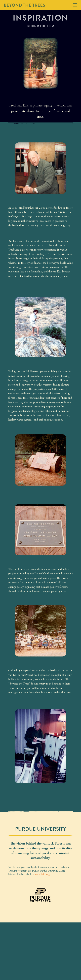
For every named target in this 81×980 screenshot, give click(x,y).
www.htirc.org (42, 874)
